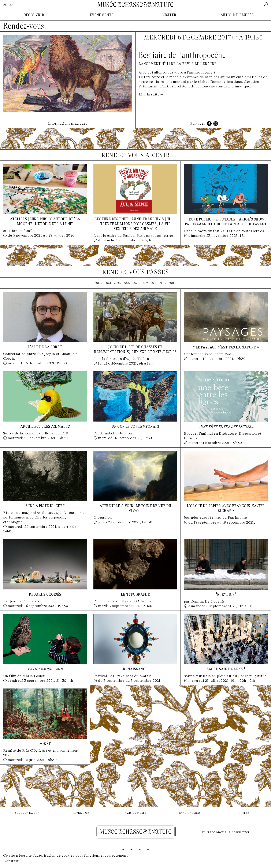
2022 (127, 283)
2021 (136, 283)
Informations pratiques (68, 123)
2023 (117, 283)
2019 (145, 283)
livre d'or (81, 813)
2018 (154, 283)
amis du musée (135, 813)
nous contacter (27, 813)
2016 (172, 283)
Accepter (12, 861)
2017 (164, 283)
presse (244, 813)
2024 (108, 283)
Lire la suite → (151, 94)
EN (11, 5)
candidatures (190, 813)
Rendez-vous (24, 26)
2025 (99, 283)
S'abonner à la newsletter (228, 832)
